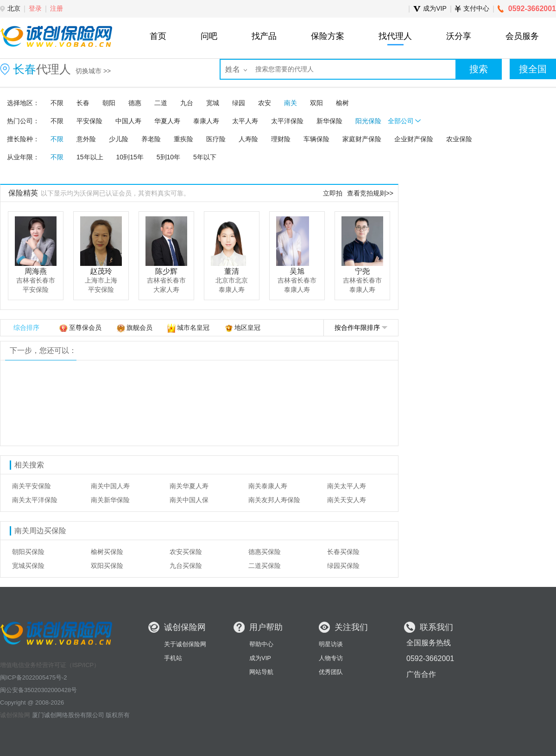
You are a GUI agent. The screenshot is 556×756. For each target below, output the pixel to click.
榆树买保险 (107, 552)
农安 (265, 103)
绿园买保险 (343, 566)
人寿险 (248, 139)
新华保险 (329, 121)
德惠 (135, 103)
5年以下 (205, 157)
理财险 (281, 139)
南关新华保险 (110, 500)
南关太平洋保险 (35, 500)
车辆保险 (316, 139)
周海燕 (36, 271)
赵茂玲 (101, 271)
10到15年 (130, 157)
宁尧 (362, 271)
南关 (291, 103)
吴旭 (297, 271)
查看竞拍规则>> (370, 193)
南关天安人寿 (347, 500)
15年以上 (90, 157)
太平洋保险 (287, 121)
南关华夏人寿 (189, 486)
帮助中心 (261, 644)
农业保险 (459, 139)
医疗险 (216, 139)
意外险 (86, 139)
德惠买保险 (265, 552)
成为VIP (260, 658)
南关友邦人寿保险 (274, 500)
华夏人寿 (167, 121)
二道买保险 (265, 566)
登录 (35, 8)
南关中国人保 (189, 500)
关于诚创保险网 (185, 644)
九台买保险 (186, 566)
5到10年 (168, 157)
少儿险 (119, 139)
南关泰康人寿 (268, 486)
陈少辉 (166, 271)
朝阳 (109, 103)
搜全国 (533, 69)
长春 (83, 103)
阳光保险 (368, 121)
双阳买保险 (107, 566)
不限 (57, 103)
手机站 (173, 658)
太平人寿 (245, 121)
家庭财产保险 (362, 139)
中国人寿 (128, 121)
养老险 (151, 139)
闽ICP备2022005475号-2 (34, 677)
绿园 (239, 103)
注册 (57, 8)
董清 (232, 271)
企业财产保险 (414, 139)
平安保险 (89, 121)
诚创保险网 (15, 715)
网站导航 (261, 672)
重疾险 (183, 139)
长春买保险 (343, 552)
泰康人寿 (206, 121)
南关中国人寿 (110, 486)
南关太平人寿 (347, 486)
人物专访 (331, 658)
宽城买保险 (28, 566)
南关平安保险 (32, 486)
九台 (187, 103)
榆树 (342, 103)
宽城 (213, 103)
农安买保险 (186, 552)
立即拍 (333, 193)
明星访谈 (331, 644)
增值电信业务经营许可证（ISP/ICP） (50, 665)
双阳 (316, 103)
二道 (161, 103)
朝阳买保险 (28, 552)
